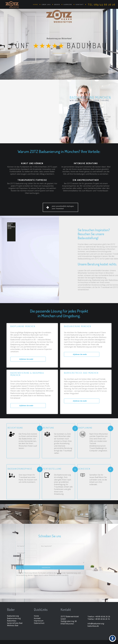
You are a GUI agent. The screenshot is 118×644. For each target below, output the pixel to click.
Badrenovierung (14, 618)
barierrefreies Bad (15, 623)
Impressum (39, 621)
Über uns (46, 5)
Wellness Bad (13, 625)
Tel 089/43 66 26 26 (102, 5)
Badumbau (12, 621)
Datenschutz (39, 623)
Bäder (57, 5)
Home (36, 5)
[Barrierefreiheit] (112, 638)
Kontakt (80, 5)
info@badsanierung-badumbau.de (96, 625)
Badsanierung (13, 616)
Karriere (68, 5)
